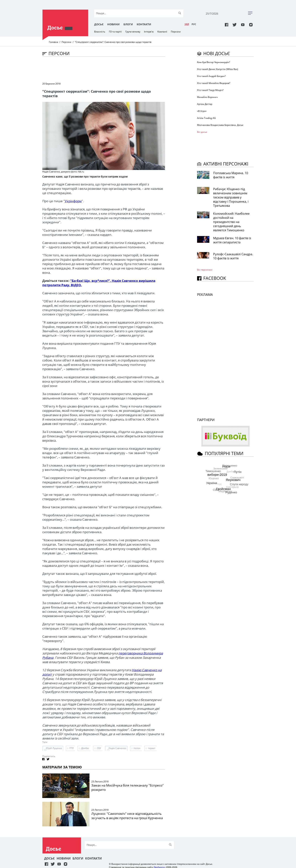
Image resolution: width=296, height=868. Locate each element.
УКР (187, 24)
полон (137, 748)
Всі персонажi (205, 270)
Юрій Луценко (54, 748)
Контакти (144, 24)
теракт (152, 748)
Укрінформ (73, 201)
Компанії (162, 32)
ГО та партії (115, 32)
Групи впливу (133, 32)
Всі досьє (202, 132)
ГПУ (72, 748)
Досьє (99, 24)
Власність (100, 32)
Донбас (85, 748)
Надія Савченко (117, 748)
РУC (194, 24)
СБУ (99, 748)
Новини (113, 24)
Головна (54, 42)
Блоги (128, 24)
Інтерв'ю (149, 32)
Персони (176, 32)
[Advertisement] (111, 69)
